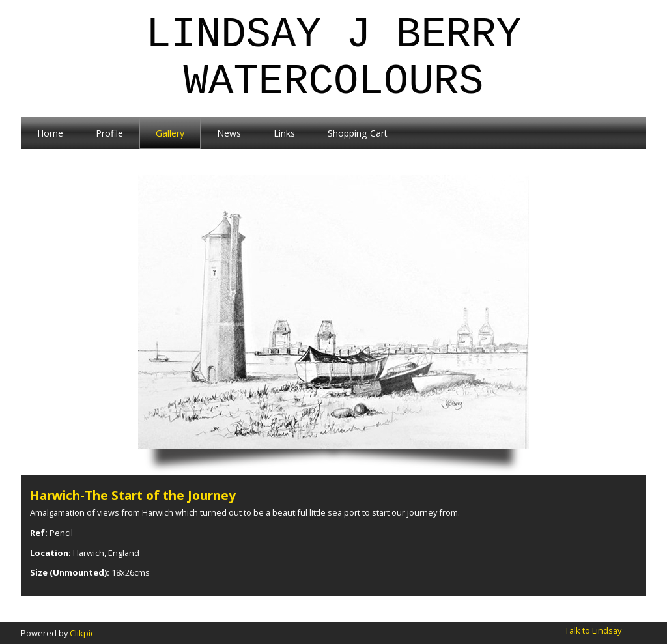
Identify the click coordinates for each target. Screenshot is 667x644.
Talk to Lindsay (593, 630)
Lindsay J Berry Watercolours (333, 59)
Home (50, 133)
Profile (109, 133)
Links (284, 133)
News (229, 133)
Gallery (170, 133)
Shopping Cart (358, 133)
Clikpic (82, 633)
